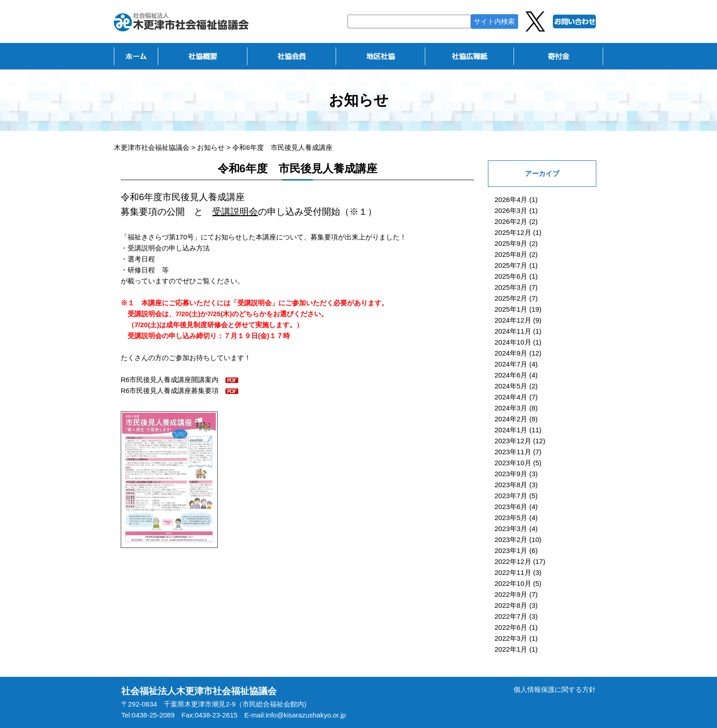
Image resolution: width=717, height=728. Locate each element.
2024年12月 (513, 320)
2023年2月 (511, 539)
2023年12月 (513, 441)
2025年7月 (511, 265)
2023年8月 (511, 485)
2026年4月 (511, 199)
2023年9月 (511, 474)
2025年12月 (513, 232)
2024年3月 (511, 408)
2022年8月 (511, 605)
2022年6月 (511, 627)
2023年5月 (511, 518)
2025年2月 (511, 298)
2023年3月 (511, 529)
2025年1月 (511, 309)
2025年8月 (511, 254)
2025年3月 (511, 287)
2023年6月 (511, 507)
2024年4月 (511, 397)
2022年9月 (511, 594)
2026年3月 (511, 210)
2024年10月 (513, 342)
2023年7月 (511, 496)
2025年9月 (511, 243)
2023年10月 (513, 463)
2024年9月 (511, 353)
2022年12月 (513, 561)
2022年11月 (513, 572)
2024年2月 (511, 419)
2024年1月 (511, 430)
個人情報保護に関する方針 (555, 689)
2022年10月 (513, 583)
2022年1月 (511, 649)
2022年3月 (511, 638)
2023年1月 (511, 550)
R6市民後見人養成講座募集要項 (170, 391)
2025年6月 (511, 276)
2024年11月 (513, 331)
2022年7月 (511, 616)
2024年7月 (511, 364)
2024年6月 (511, 375)
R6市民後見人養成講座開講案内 (170, 380)
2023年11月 (513, 452)
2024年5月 (511, 386)
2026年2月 (511, 221)
